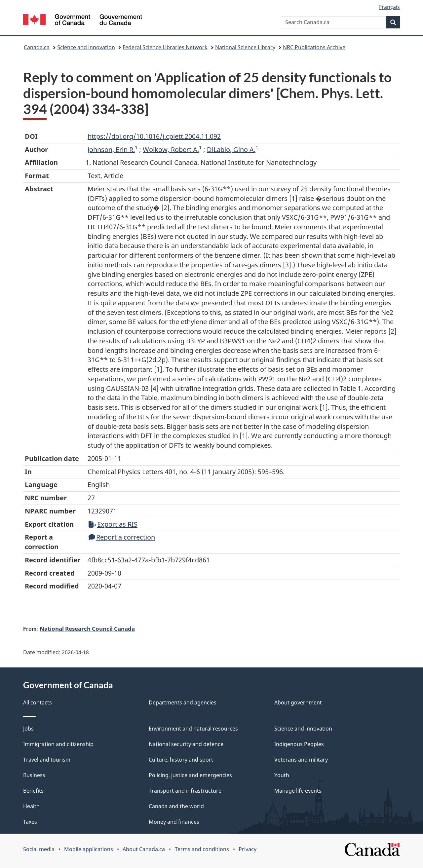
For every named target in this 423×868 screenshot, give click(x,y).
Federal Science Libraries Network (165, 47)
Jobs (28, 729)
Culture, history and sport (181, 760)
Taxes (30, 822)
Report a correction (122, 537)
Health (31, 806)
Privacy (248, 849)
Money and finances (174, 822)
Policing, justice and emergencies (190, 775)
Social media (39, 849)
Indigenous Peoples (299, 744)
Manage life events (298, 791)
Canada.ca (37, 47)
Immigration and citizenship (58, 744)
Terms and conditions (202, 849)
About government (298, 702)
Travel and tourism (47, 760)
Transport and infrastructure (185, 791)
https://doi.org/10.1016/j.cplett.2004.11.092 (154, 136)
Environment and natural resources (193, 729)
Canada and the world (176, 806)
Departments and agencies (183, 702)
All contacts (38, 702)
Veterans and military (301, 760)
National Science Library (245, 47)
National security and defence (186, 744)
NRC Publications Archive (314, 47)
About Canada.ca (144, 849)
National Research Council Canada (87, 628)
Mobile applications (89, 849)
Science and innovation (86, 47)
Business (34, 775)
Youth (282, 775)
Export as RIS (113, 524)
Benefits (33, 791)
